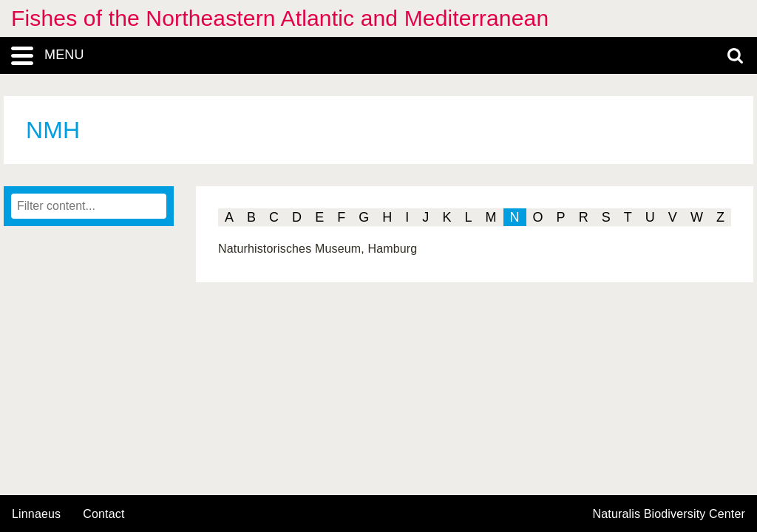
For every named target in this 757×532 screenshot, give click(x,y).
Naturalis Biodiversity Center (669, 514)
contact (103, 514)
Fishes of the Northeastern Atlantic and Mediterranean (280, 18)
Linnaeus (36, 514)
